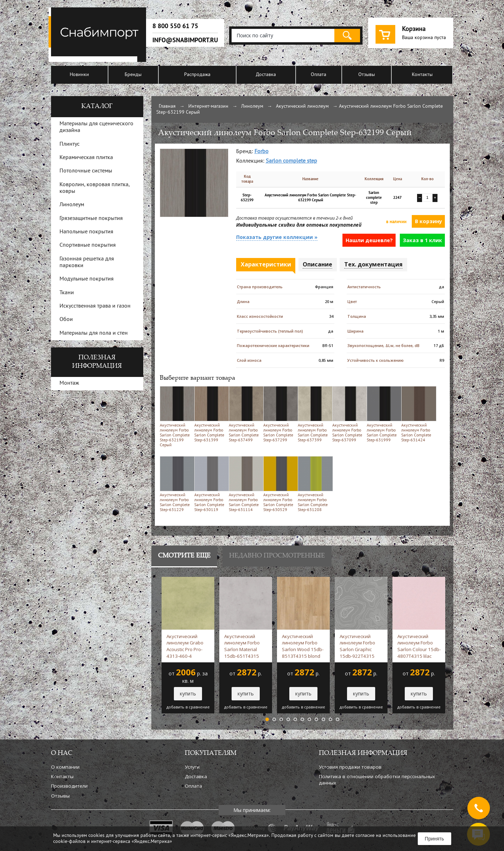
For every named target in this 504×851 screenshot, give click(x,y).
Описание (317, 264)
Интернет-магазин (208, 106)
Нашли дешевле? (369, 240)
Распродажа (197, 75)
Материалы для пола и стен (94, 333)
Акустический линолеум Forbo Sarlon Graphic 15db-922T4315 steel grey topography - (360, 646)
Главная (167, 106)
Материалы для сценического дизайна (96, 127)
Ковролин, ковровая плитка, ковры (94, 188)
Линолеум (252, 106)
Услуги (192, 767)
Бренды (133, 75)
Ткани (67, 293)
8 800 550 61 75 (175, 26)
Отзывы (367, 75)
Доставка (266, 75)
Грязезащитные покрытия (91, 219)
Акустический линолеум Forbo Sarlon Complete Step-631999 (383, 414)
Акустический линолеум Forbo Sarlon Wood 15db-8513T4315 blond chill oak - (303, 646)
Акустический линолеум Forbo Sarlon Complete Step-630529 (279, 484)
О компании (65, 767)
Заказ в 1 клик (423, 240)
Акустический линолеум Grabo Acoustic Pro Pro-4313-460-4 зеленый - (185, 646)
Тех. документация (373, 264)
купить (188, 694)
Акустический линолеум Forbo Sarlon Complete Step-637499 (245, 414)
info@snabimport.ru (185, 40)
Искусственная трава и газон (95, 306)
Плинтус (70, 144)
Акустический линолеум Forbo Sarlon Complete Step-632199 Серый (176, 417)
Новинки (79, 75)
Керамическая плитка (86, 158)
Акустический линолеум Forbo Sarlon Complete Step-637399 (314, 414)
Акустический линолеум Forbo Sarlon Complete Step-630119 (210, 484)
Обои (66, 320)
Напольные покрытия (86, 232)
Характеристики (266, 264)
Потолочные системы (86, 171)
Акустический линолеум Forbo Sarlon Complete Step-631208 (314, 484)
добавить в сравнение (188, 707)
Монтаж (69, 383)
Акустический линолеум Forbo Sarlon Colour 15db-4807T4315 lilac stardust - (419, 646)
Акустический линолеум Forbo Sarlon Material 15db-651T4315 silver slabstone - (242, 646)
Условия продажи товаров (350, 767)
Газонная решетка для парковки (87, 262)
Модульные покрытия (87, 279)
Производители (69, 786)
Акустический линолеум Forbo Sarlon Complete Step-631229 (176, 484)
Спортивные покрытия (88, 245)
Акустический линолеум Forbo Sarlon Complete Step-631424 (417, 414)
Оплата (319, 75)
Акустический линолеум (302, 106)
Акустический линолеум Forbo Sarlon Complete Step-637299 (279, 414)
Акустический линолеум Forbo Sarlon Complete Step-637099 (348, 414)
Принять (434, 839)
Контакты (422, 75)
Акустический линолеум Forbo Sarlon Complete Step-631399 (210, 414)
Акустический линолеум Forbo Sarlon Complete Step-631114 (245, 484)
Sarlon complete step (291, 161)
